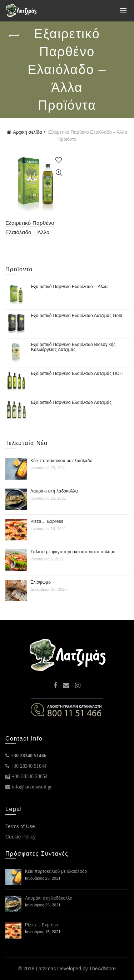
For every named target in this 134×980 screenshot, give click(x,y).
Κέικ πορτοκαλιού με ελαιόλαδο (61, 461)
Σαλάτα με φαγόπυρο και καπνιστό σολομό (73, 552)
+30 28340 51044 (29, 766)
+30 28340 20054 (30, 776)
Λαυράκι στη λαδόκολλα (54, 491)
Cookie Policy (21, 837)
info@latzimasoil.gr (32, 787)
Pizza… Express (47, 521)
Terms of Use (20, 826)
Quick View (59, 173)
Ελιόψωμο (41, 582)
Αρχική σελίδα (27, 132)
